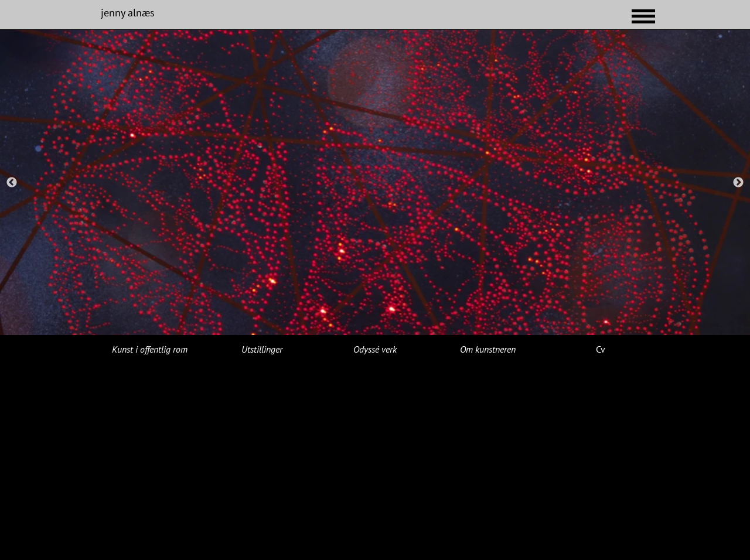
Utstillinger (262, 349)
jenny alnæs (128, 13)
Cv (601, 349)
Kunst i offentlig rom (150, 349)
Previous (12, 183)
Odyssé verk (375, 349)
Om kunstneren (488, 349)
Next (738, 183)
